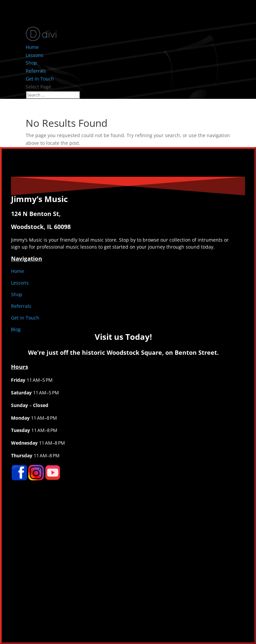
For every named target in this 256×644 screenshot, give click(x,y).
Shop (31, 63)
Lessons (34, 55)
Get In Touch (40, 79)
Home (32, 47)
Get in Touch (25, 318)
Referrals (36, 71)
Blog (16, 329)
